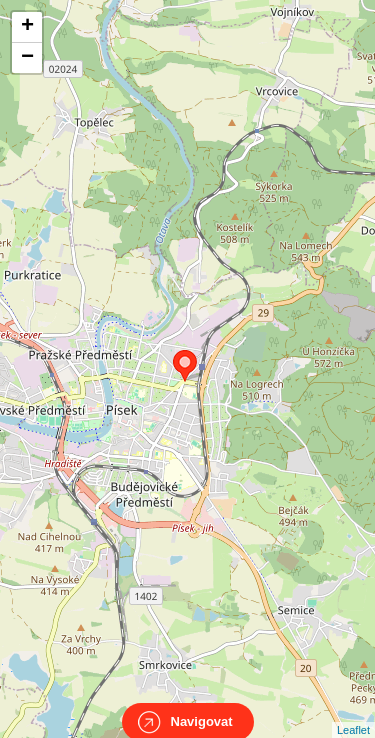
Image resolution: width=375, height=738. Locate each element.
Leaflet (353, 712)
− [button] (27, 58)
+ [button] (27, 27)
